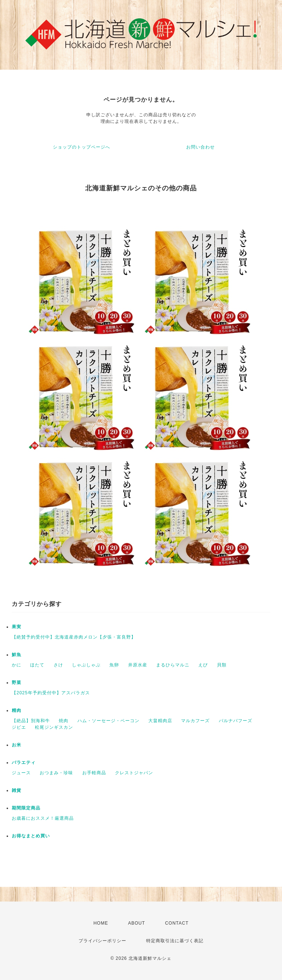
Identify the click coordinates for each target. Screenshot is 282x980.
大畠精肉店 (160, 721)
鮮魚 (17, 655)
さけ (58, 665)
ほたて (37, 665)
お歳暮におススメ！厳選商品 (43, 818)
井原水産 (138, 665)
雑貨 (17, 790)
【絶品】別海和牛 (31, 721)
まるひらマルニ (173, 665)
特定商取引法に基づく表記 (175, 941)
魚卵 (114, 665)
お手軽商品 (94, 773)
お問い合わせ (200, 147)
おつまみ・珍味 (56, 773)
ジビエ (19, 727)
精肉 (17, 710)
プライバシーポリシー (102, 941)
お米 (17, 745)
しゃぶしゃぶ (86, 665)
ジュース (21, 773)
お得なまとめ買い (31, 836)
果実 (17, 627)
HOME (101, 923)
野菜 (17, 683)
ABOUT (137, 923)
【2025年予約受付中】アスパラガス (51, 693)
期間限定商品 (26, 808)
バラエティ (24, 763)
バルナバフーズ (236, 721)
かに (17, 665)
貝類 (222, 665)
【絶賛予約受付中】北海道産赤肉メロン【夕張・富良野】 (74, 637)
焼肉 (64, 721)
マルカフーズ (195, 721)
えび (203, 665)
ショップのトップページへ (82, 147)
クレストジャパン (134, 773)
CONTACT (177, 923)
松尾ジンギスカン (54, 727)
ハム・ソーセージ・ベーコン (109, 721)
